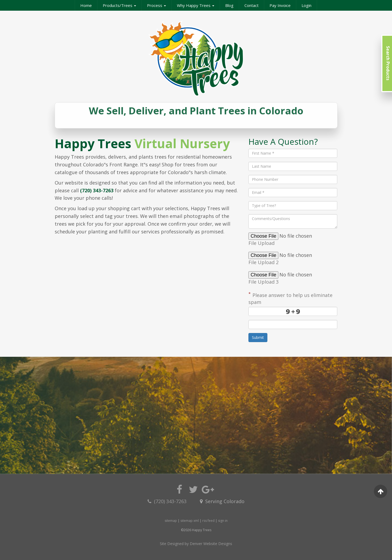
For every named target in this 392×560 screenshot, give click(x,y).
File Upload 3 (264, 282)
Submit (258, 337)
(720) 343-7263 (97, 190)
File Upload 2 (264, 262)
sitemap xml (190, 521)
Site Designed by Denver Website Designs (196, 544)
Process (157, 5)
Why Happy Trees (196, 5)
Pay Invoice (280, 5)
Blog (229, 5)
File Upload (262, 243)
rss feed (208, 521)
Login (306, 5)
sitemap (171, 521)
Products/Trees (119, 5)
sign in (223, 521)
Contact (252, 5)
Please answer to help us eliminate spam (290, 298)
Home (86, 5)
